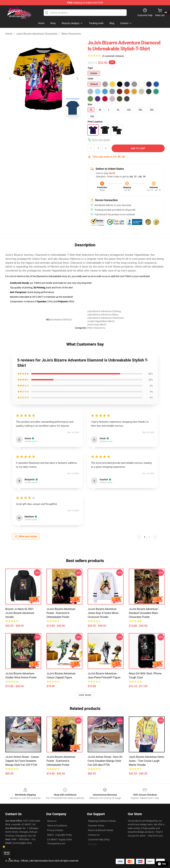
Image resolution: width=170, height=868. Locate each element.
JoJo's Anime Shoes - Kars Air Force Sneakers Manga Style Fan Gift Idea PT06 (105, 761)
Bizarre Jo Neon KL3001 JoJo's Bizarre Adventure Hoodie (20, 613)
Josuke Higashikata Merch (101, 321)
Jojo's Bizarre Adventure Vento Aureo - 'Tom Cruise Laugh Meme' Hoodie (147, 761)
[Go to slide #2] (52, 125)
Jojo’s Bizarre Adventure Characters (37, 34)
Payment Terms (96, 826)
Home (9, 34)
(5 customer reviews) (113, 56)
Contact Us (94, 835)
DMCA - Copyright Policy (60, 835)
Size (90, 104)
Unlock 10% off (7, 853)
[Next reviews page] (155, 537)
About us (52, 821)
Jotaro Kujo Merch (97, 325)
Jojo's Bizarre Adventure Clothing (104, 311)
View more (85, 695)
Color (90, 79)
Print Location (95, 122)
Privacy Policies (55, 830)
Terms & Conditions (57, 826)
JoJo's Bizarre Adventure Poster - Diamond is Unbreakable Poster (61, 613)
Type (90, 68)
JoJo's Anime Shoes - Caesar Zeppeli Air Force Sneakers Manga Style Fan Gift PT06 (22, 761)
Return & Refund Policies (101, 830)
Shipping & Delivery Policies (102, 821)
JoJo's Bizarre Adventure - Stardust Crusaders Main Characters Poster (144, 613)
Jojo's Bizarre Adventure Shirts (103, 315)
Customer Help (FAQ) (99, 839)
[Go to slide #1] (35, 125)
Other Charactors (71, 34)
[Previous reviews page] (139, 537)
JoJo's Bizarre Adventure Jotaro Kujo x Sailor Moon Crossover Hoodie (103, 613)
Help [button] (162, 864)
